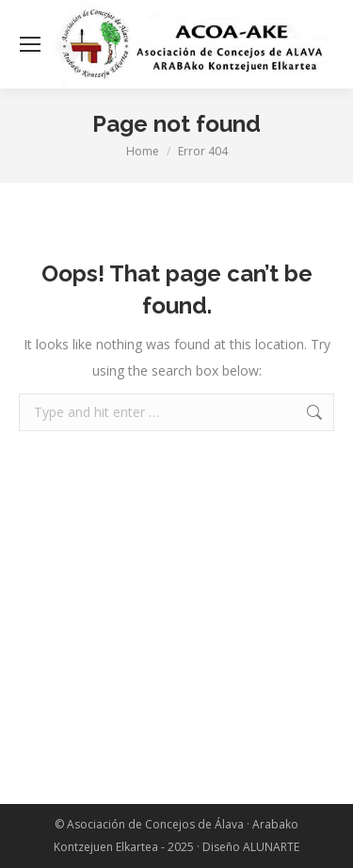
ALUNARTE (271, 847)
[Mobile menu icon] (30, 44)
